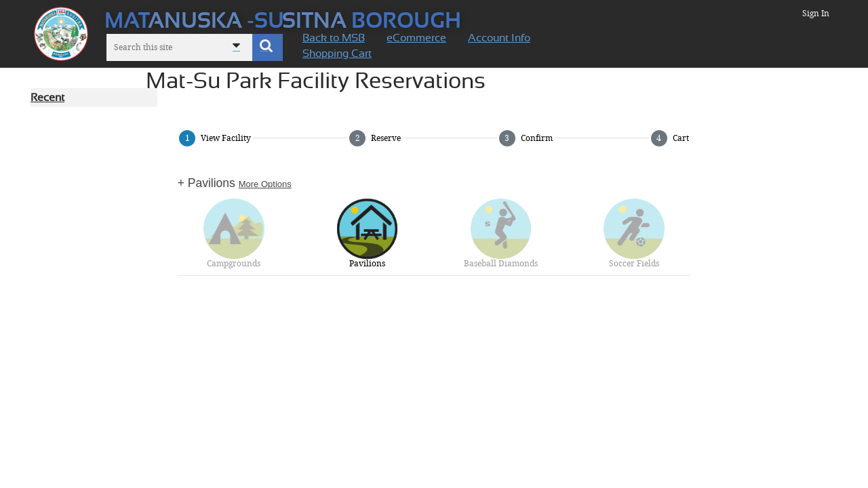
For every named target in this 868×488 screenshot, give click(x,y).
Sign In (816, 14)
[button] (268, 47)
